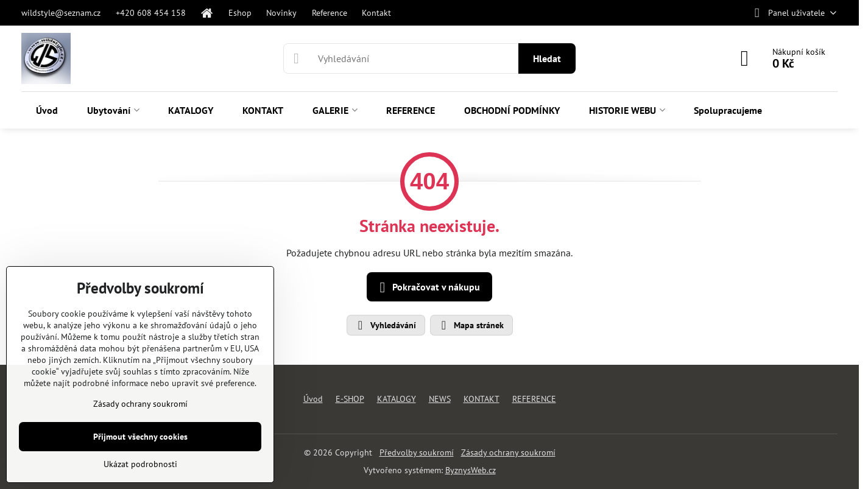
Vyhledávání (385, 325)
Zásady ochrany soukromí (508, 452)
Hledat (547, 58)
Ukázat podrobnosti (140, 464)
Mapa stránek (471, 325)
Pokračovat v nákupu (428, 287)
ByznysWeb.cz (471, 470)
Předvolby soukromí (417, 452)
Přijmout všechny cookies (140, 437)
